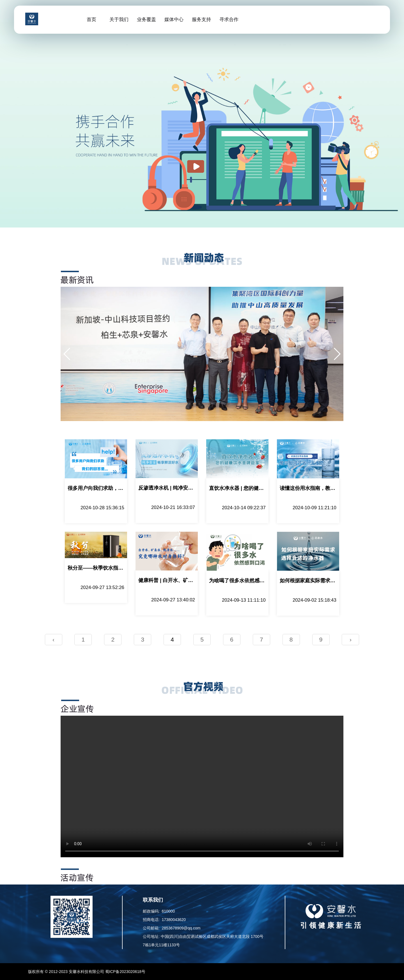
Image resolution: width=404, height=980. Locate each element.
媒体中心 (174, 20)
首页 (91, 20)
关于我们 (119, 20)
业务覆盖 (146, 20)
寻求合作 (229, 20)
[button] (67, 354)
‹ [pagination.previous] (53, 639)
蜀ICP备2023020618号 (125, 972)
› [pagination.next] (351, 639)
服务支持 (201, 20)
